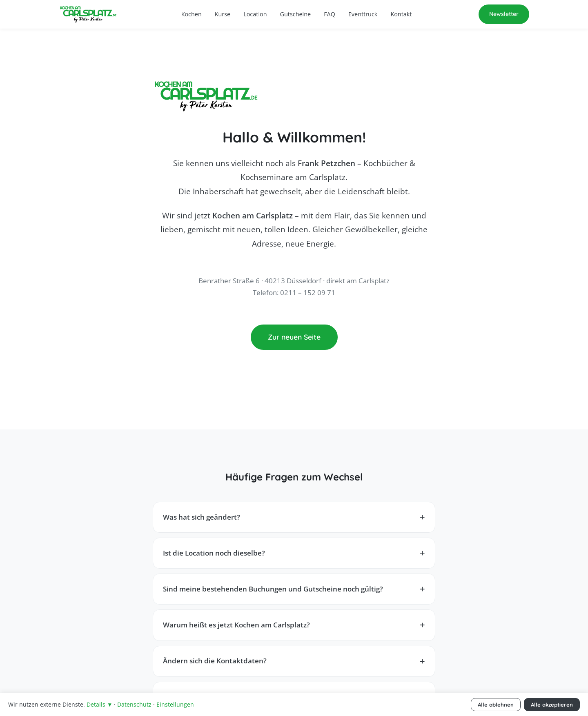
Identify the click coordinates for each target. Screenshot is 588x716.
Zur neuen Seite (294, 337)
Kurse (223, 14)
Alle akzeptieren (552, 705)
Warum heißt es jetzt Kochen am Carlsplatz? (236, 625)
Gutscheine (296, 14)
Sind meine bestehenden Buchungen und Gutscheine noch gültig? (273, 589)
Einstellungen (175, 704)
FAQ (330, 14)
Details (99, 704)
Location (255, 14)
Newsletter (504, 14)
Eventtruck (363, 14)
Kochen (192, 14)
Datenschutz (134, 704)
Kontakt (401, 14)
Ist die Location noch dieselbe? (214, 553)
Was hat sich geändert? (202, 517)
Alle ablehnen (496, 705)
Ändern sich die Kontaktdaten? (215, 661)
